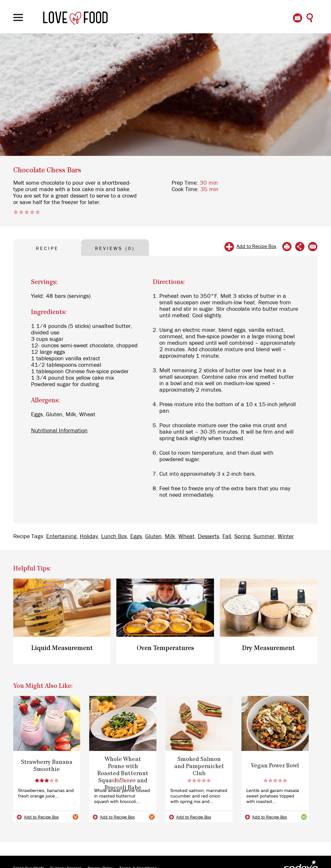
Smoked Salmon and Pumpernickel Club (199, 766)
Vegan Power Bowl (275, 766)
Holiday (89, 537)
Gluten (153, 537)
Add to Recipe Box (256, 246)
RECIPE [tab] (47, 249)
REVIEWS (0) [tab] (115, 249)
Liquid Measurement (62, 648)
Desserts (208, 537)
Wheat (187, 537)
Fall (227, 537)
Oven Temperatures (165, 648)
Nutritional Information (59, 431)
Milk (170, 537)
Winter (286, 537)
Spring (242, 537)
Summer (264, 537)
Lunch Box (114, 537)
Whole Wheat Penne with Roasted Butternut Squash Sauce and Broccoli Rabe (123, 774)
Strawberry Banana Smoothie (47, 766)
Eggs (136, 537)
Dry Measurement (268, 648)
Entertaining (61, 537)
